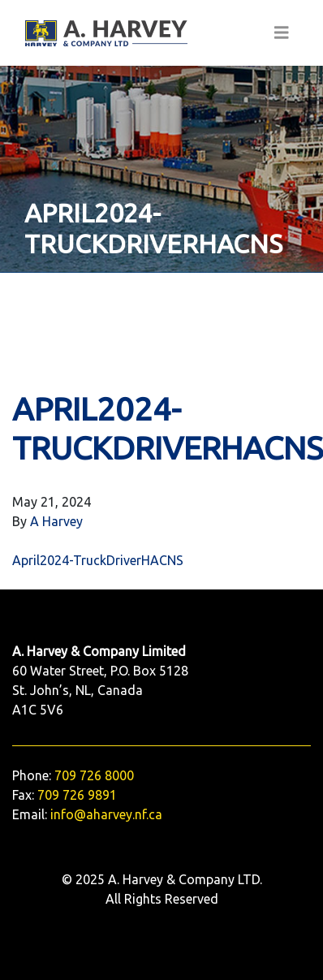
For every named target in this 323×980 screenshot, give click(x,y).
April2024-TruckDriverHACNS (98, 560)
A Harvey (56, 521)
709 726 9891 (77, 795)
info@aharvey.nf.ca (106, 814)
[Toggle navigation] (282, 33)
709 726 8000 (94, 775)
